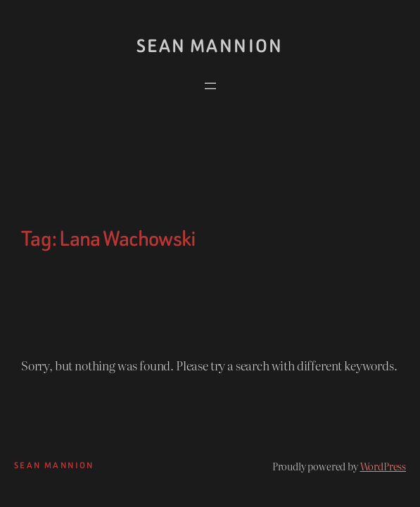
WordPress (383, 466)
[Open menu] (210, 86)
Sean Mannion (210, 46)
